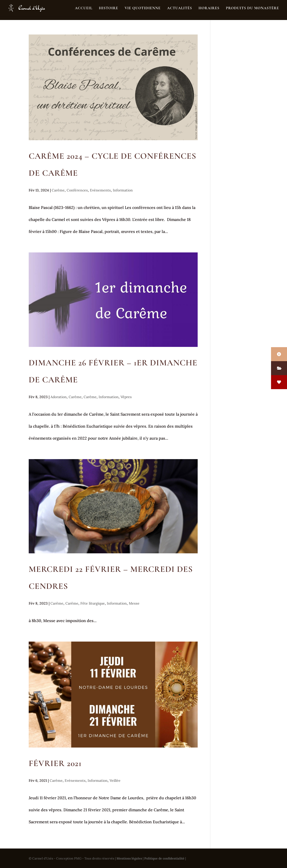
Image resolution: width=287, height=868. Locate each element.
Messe (134, 603)
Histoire (108, 8)
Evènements (100, 190)
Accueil (84, 8)
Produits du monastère (252, 8)
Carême (58, 190)
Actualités (179, 8)
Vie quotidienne (143, 8)
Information (123, 190)
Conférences (77, 190)
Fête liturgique (93, 603)
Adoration (59, 397)
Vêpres (126, 397)
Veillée (115, 781)
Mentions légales (129, 858)
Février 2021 (55, 763)
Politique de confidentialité (164, 858)
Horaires (209, 8)
